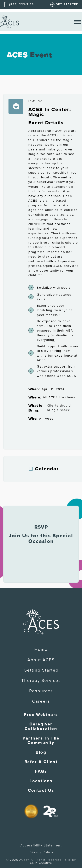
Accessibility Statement (41, 845)
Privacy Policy (41, 852)
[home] (10, 22)
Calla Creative (41, 863)
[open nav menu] (77, 22)
